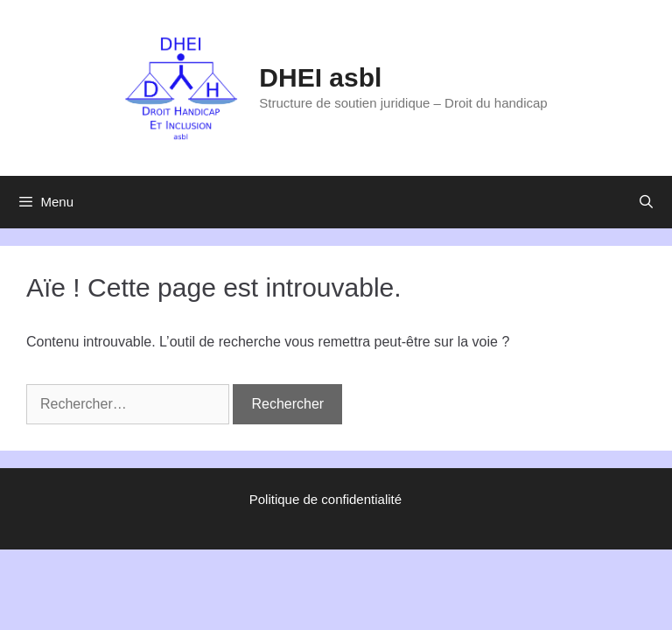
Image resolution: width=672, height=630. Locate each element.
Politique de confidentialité (325, 499)
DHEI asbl (320, 77)
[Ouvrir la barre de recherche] (646, 202)
